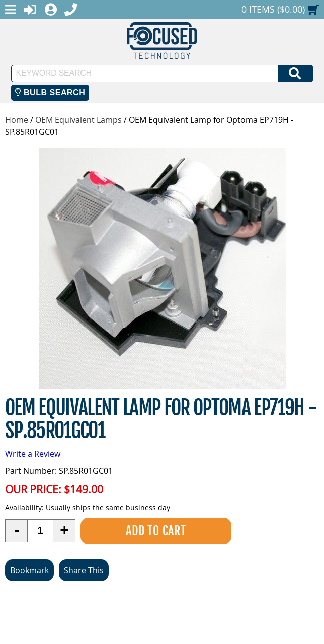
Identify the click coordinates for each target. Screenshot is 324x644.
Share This (84, 570)
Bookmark (29, 570)
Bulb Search (50, 93)
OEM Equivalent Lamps (78, 120)
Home (17, 120)
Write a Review (33, 454)
